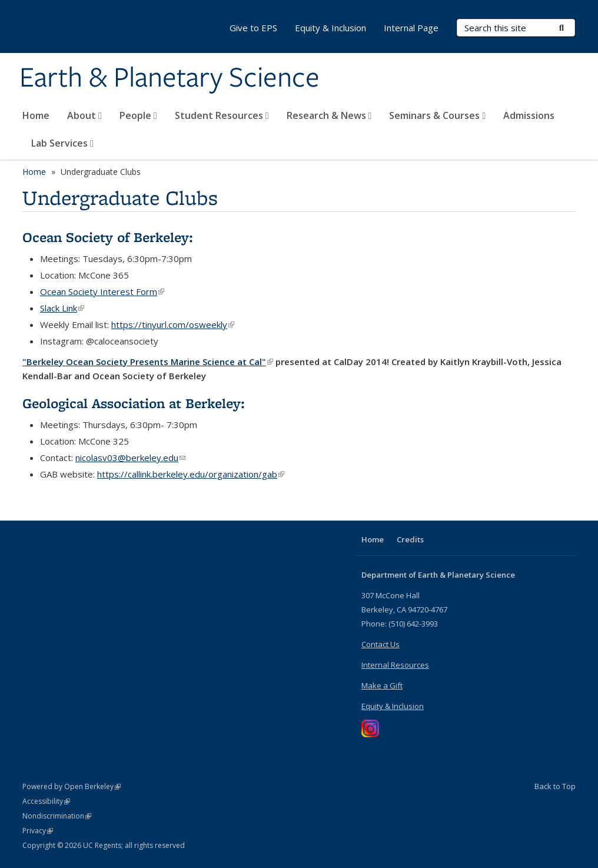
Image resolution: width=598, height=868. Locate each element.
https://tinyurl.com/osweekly (173, 324)
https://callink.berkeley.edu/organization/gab (191, 474)
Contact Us (381, 644)
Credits (410, 539)
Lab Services (62, 143)
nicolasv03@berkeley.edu (130, 458)
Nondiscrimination (57, 816)
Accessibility (46, 801)
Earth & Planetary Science (170, 78)
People (138, 115)
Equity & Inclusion (330, 28)
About (84, 115)
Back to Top (555, 786)
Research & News (329, 115)
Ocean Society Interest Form (102, 291)
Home (36, 115)
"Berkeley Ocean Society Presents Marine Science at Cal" (148, 362)
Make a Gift (382, 685)
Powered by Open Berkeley (72, 786)
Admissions (529, 115)
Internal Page (411, 28)
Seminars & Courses (437, 115)
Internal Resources (395, 665)
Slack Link (62, 308)
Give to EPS (253, 28)
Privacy (38, 831)
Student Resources (222, 115)
